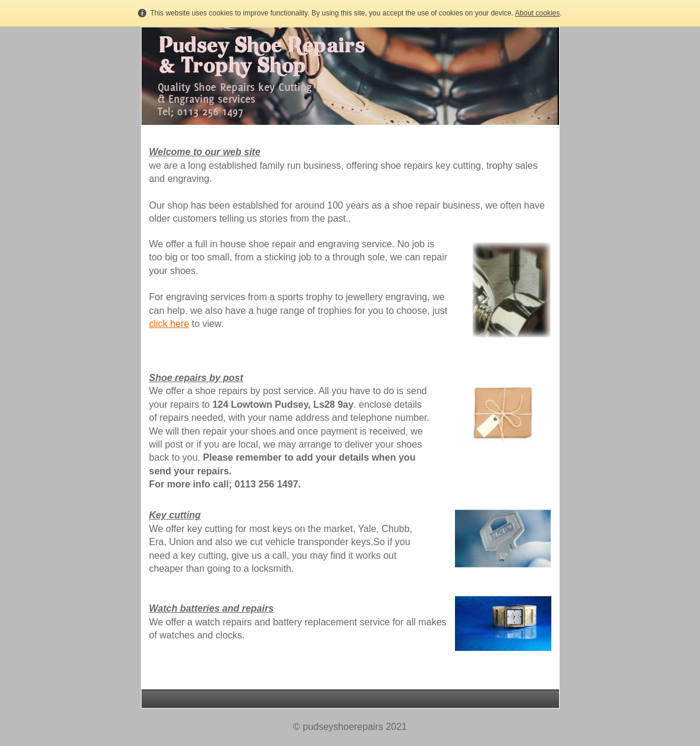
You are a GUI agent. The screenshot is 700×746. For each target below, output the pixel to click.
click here (169, 324)
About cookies (537, 13)
